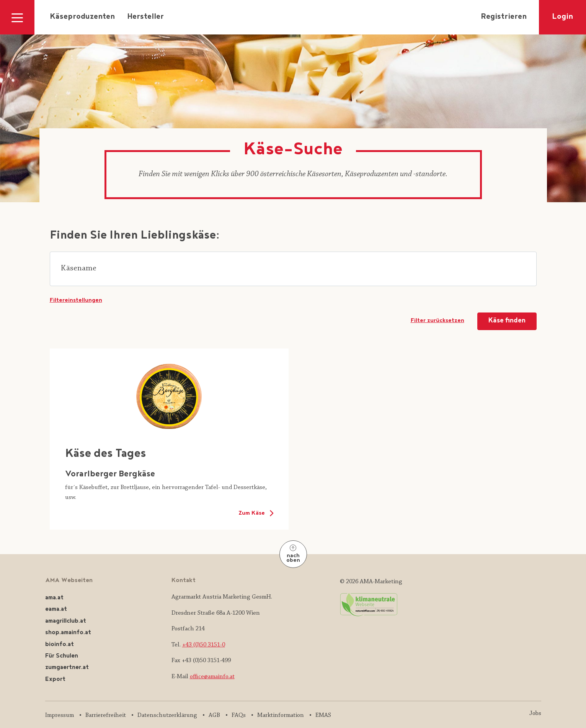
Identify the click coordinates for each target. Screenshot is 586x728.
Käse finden (507, 321)
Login (562, 17)
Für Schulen (62, 656)
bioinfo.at (60, 645)
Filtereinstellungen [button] (76, 301)
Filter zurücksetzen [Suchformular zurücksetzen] (437, 321)
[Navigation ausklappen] (17, 17)
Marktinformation (281, 715)
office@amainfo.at (212, 677)
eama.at (56, 609)
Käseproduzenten (82, 17)
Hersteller (145, 17)
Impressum (60, 715)
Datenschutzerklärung (167, 715)
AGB (214, 715)
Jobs (535, 713)
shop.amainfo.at (68, 633)
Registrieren (504, 17)
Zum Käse (256, 513)
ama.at (54, 598)
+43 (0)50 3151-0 (204, 645)
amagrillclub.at (66, 621)
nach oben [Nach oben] (293, 555)
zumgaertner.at (67, 668)
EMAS (323, 715)
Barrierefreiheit (106, 715)
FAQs (239, 715)
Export (55, 680)
